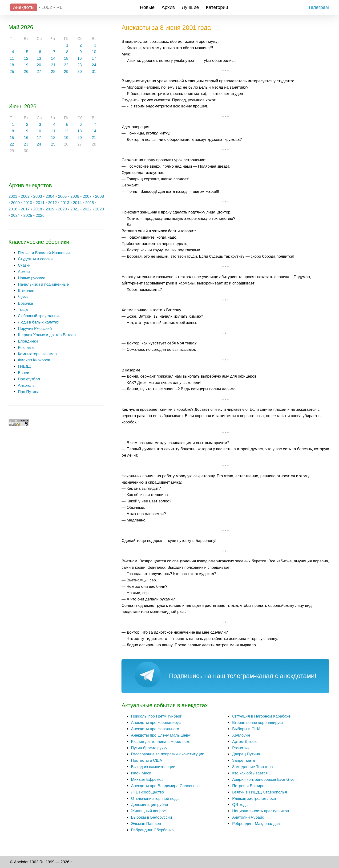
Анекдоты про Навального (155, 729)
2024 (15, 215)
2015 (90, 203)
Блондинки (28, 341)
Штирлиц (26, 291)
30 (80, 72)
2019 (50, 209)
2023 (99, 209)
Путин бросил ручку (149, 748)
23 (80, 65)
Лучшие (190, 7)
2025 (28, 215)
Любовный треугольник (39, 316)
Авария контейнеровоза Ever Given (264, 779)
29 (66, 72)
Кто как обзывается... (251, 773)
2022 (87, 209)
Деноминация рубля (149, 805)
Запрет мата (243, 760)
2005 (62, 196)
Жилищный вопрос (148, 811)
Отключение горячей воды (155, 799)
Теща (23, 310)
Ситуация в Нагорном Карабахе (261, 716)
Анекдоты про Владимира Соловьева (165, 786)
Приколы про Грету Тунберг (156, 716)
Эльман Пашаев (146, 824)
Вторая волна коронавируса (258, 723)
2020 (62, 209)
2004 (50, 196)
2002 (25, 196)
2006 (75, 196)
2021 (75, 209)
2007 (87, 196)
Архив (168, 7)
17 (94, 58)
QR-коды (240, 805)
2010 (28, 203)
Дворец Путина (246, 754)
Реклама (26, 348)
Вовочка (25, 303)
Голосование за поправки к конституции (167, 754)
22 (66, 65)
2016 (13, 209)
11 (12, 58)
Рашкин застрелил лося (254, 799)
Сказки (24, 265)
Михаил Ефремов (147, 779)
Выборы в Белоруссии (151, 817)
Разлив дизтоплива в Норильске (161, 742)
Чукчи (23, 297)
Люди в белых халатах (38, 322)
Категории (217, 7)
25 (12, 72)
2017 (25, 209)
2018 (38, 209)
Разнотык (241, 748)
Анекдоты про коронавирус (156, 723)
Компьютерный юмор (37, 354)
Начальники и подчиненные (43, 284)
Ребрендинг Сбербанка (152, 830)
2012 (52, 203)
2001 (13, 196)
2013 (65, 203)
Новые (147, 7)
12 (26, 58)
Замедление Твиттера (252, 767)
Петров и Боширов (249, 786)
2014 (77, 203)
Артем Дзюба (244, 742)
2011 (40, 203)
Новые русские (32, 278)
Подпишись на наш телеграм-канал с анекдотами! (243, 676)
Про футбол (29, 379)
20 (39, 65)
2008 (99, 196)
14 (53, 58)
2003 (38, 196)
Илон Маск (141, 773)
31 (94, 72)
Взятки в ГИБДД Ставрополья (259, 792)
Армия (24, 272)
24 (94, 65)
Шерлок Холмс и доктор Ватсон (47, 335)
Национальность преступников (260, 811)
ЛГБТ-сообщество (147, 792)
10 (94, 52)
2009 (15, 203)
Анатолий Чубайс (248, 817)
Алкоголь (26, 385)
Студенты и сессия (35, 259)
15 (66, 58)
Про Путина (29, 392)
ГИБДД (24, 366)
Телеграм (319, 7)
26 (26, 72)
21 (53, 65)
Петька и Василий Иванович (44, 253)
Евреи (24, 373)
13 (39, 58)
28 (53, 72)
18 (12, 65)
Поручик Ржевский (35, 329)
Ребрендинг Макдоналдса (256, 824)
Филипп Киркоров (34, 360)
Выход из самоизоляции (153, 767)
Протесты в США (146, 760)
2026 (40, 215)
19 (26, 65)
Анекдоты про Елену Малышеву (160, 735)
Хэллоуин (241, 735)
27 (39, 72)
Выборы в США (246, 729)
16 (80, 58)
